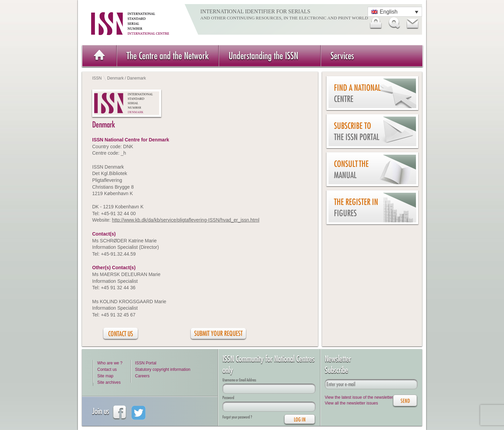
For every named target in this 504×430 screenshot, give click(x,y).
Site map (105, 376)
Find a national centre (357, 93)
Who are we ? (110, 363)
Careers (142, 376)
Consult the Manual (351, 169)
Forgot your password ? (237, 417)
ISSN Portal (146, 363)
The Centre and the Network (168, 56)
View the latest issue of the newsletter (359, 397)
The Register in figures (356, 208)
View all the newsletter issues (351, 403)
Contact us (107, 369)
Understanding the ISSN (263, 56)
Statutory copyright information (163, 369)
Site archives (109, 382)
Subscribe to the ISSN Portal (357, 131)
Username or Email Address (239, 380)
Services (342, 56)
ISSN (97, 78)
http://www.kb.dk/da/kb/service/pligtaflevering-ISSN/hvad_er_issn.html (186, 220)
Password (228, 398)
